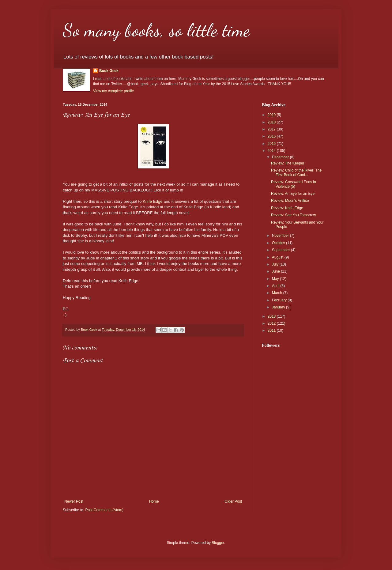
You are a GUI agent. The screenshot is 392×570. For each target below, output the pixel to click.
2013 (272, 316)
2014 (272, 151)
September (281, 250)
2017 (272, 129)
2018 (272, 122)
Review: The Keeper (288, 163)
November (281, 236)
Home (154, 501)
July (276, 264)
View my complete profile (113, 91)
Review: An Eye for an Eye (293, 194)
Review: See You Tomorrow (294, 215)
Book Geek (109, 71)
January (279, 307)
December (281, 157)
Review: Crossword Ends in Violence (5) (294, 184)
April (276, 286)
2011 (272, 330)
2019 (272, 115)
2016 (272, 136)
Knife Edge (153, 201)
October (279, 243)
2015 (272, 144)
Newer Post (74, 501)
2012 (272, 323)
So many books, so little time (156, 30)
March (278, 293)
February (280, 300)
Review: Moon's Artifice (290, 201)
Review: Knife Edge (287, 208)
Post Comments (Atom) (104, 510)
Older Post (233, 501)
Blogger (218, 543)
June (276, 271)
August (278, 257)
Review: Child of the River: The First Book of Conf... (296, 172)
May (276, 279)
